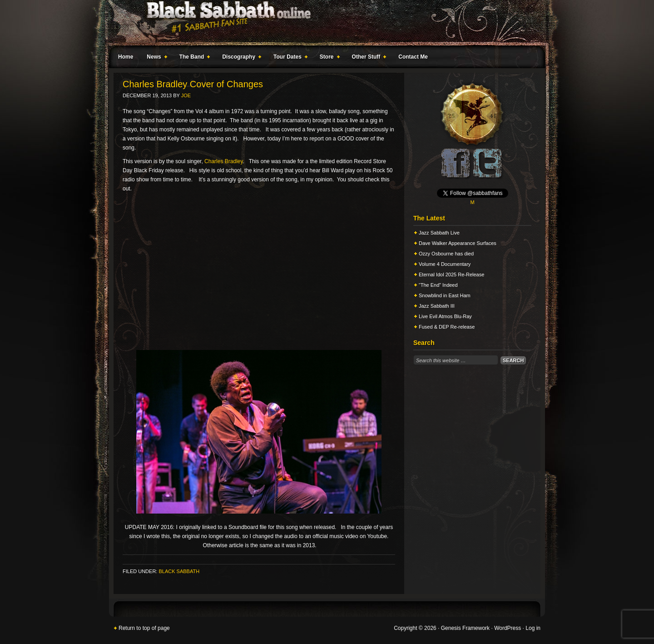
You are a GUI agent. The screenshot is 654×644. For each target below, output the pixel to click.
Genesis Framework (465, 628)
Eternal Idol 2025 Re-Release (451, 275)
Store (328, 58)
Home (126, 57)
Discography (240, 58)
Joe (186, 95)
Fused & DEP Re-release (447, 327)
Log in (533, 628)
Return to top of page (144, 628)
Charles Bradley (223, 161)
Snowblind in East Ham (445, 295)
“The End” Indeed (438, 285)
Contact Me (413, 57)
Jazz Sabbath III (437, 306)
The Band (193, 58)
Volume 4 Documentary (445, 264)
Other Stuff (367, 58)
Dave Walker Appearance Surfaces (458, 243)
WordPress (508, 628)
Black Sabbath (179, 571)
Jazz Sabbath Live (439, 233)
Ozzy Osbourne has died (446, 254)
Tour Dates (289, 58)
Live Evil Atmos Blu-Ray (445, 316)
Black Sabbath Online (322, 23)
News (155, 58)
